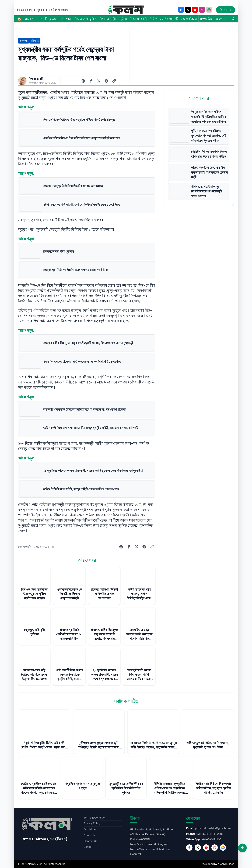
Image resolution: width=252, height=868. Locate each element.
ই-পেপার (226, 10)
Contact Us (90, 841)
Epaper (88, 847)
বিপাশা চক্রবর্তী (36, 79)
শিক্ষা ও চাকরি (138, 19)
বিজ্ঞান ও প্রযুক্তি (85, 19)
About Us (89, 835)
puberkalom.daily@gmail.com (213, 828)
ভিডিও (154, 19)
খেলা (69, 19)
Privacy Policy (92, 823)
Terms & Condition (95, 818)
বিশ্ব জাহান (54, 19)
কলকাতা (24, 41)
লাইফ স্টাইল (189, 19)
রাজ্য (30, 19)
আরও (221, 19)
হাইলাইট (35, 41)
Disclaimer (90, 829)
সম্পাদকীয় (206, 19)
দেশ (40, 19)
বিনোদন (104, 19)
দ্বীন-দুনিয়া (119, 19)
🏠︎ (19, 19)
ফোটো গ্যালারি (169, 19)
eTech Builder (226, 864)
